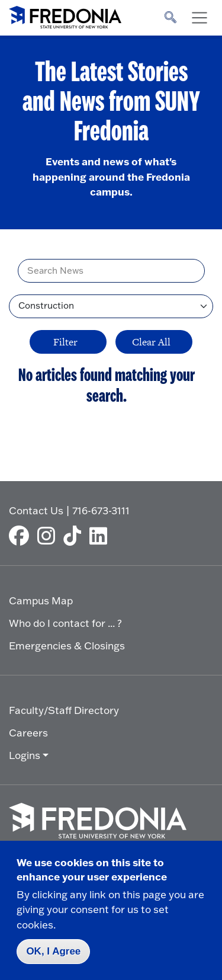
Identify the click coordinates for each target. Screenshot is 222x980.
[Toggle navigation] (200, 18)
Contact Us (36, 510)
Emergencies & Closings (67, 646)
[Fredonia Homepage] (65, 15)
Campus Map (41, 601)
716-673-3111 (101, 510)
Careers (28, 733)
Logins (25, 755)
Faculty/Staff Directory (64, 710)
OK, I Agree (53, 951)
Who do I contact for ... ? (65, 623)
